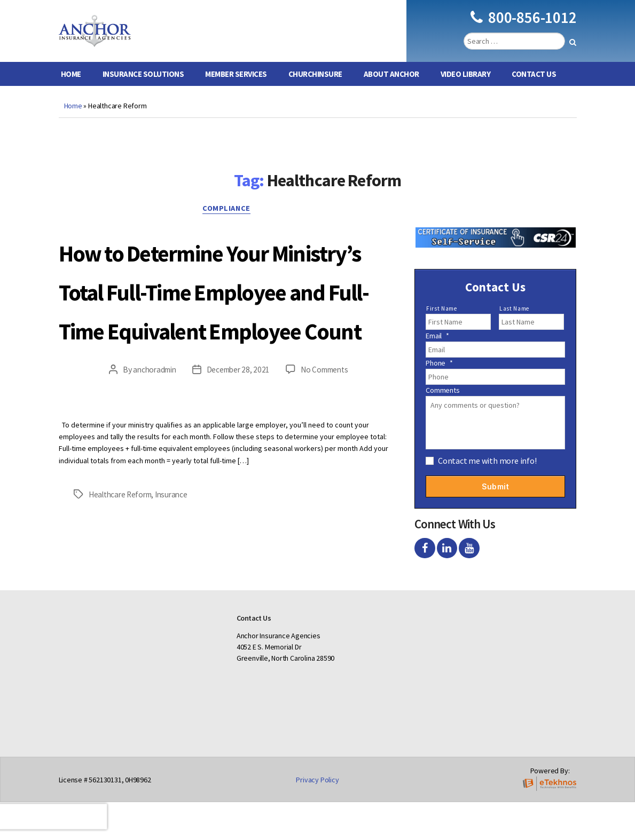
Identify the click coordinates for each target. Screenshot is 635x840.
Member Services (236, 90)
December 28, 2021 (238, 465)
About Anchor (391, 90)
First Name (442, 324)
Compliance (229, 227)
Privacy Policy (317, 818)
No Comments (328, 465)
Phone (439, 379)
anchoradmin (151, 465)
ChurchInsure (315, 90)
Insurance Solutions (143, 90)
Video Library (466, 90)
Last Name (514, 324)
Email (437, 352)
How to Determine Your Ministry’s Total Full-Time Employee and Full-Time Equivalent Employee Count (227, 346)
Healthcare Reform (123, 590)
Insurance (178, 590)
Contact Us (534, 90)
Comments (442, 406)
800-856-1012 (523, 25)
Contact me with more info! (487, 477)
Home (71, 90)
